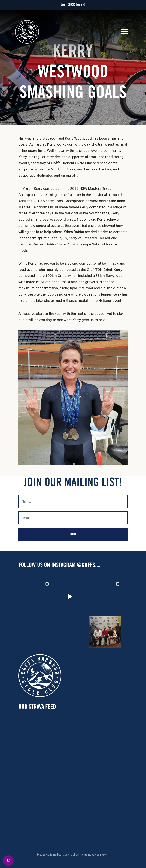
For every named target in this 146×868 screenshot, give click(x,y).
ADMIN (105, 855)
